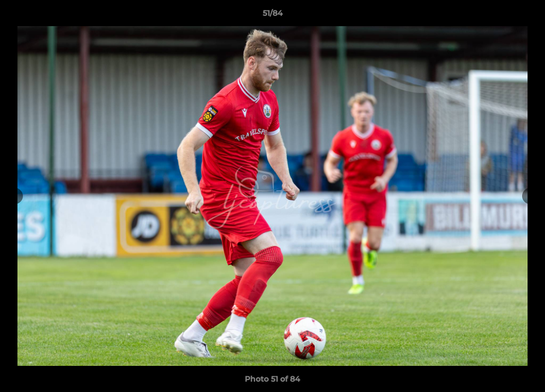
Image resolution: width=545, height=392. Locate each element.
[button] (525, 16)
